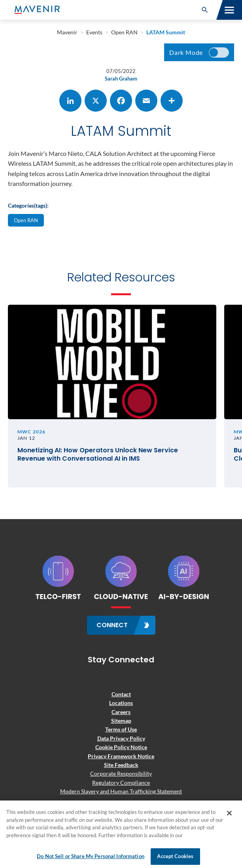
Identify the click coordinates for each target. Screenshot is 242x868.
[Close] (229, 813)
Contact (121, 694)
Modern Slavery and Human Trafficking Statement (121, 791)
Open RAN (26, 220)
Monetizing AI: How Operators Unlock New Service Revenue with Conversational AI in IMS (98, 455)
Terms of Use (121, 729)
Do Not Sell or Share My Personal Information (91, 856)
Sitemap (121, 721)
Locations (121, 703)
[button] (205, 10)
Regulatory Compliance (121, 783)
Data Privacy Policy (121, 738)
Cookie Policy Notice (121, 747)
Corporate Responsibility (121, 773)
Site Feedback (121, 765)
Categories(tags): (28, 205)
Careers (121, 712)
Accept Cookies (175, 856)
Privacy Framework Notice (121, 756)
